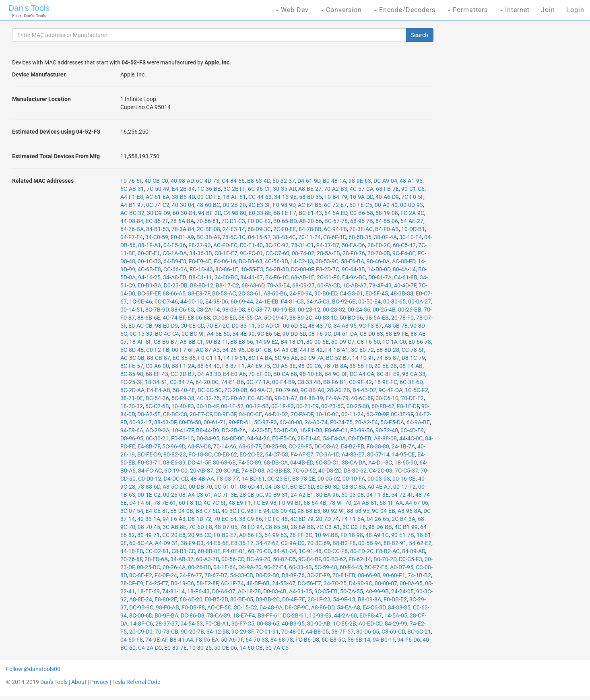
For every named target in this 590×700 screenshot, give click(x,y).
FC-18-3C (200, 454)
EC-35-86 (184, 358)
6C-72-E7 (335, 205)
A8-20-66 (310, 221)
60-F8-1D (190, 503)
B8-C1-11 (200, 277)
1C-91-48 (310, 551)
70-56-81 (208, 221)
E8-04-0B (182, 511)
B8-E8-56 (242, 342)
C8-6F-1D (335, 237)
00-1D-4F (207, 406)
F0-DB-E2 (395, 599)
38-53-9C (327, 261)
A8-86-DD (323, 607)
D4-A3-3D (209, 374)
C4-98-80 (235, 213)
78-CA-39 (219, 615)
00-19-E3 (284, 310)
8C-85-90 (132, 374)
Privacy (99, 682)
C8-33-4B (309, 382)
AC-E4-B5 (310, 205)
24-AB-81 (365, 503)
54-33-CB (241, 575)
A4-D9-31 (167, 543)
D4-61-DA (346, 334)
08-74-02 (303, 253)
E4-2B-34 (183, 189)
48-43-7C (320, 326)
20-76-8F (131, 559)
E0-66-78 (420, 342)
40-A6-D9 (387, 197)
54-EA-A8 (349, 607)
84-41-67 (252, 277)
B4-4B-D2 (364, 390)
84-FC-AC (150, 471)
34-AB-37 (182, 559)
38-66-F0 (361, 366)
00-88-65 (268, 624)
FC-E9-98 (265, 503)
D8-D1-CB (259, 350)
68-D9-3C (259, 229)
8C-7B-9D (157, 310)
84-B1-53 (158, 229)
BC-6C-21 (419, 632)
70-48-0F (292, 632)
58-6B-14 (359, 640)
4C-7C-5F (215, 503)
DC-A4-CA (362, 374)
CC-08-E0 (224, 318)
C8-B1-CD (183, 551)
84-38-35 (399, 607)
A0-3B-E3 (278, 471)
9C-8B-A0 (313, 390)
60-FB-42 (383, 406)
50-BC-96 (351, 318)
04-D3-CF (276, 487)
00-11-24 (353, 414)
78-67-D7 (216, 575)
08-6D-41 (251, 487)
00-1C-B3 (149, 261)
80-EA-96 (327, 495)
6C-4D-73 (208, 181)
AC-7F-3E (225, 495)
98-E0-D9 (166, 326)
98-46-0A (378, 261)
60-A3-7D (207, 559)
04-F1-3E (378, 495)
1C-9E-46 (141, 301)
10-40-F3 (183, 406)
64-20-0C (207, 382)
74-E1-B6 (232, 382)
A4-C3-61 (200, 495)
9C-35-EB (326, 591)
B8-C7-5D (207, 511)
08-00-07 (386, 583)
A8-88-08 (385, 438)
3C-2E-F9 (319, 575)
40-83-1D (326, 318)
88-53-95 (358, 511)
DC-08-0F (302, 269)
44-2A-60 (346, 615)
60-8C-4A (141, 543)
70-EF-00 (260, 374)
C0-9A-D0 (293, 543)
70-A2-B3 (336, 189)
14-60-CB (251, 648)
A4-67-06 (417, 503)
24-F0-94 (301, 293)
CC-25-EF (278, 479)
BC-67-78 (336, 221)
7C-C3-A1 (328, 527)
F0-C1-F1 (209, 358)
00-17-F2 (404, 487)
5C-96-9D (174, 446)
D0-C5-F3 (411, 559)
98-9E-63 (360, 181)
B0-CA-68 (285, 374)
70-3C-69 (319, 543)
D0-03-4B (275, 591)
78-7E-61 (165, 503)
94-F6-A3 (174, 519)
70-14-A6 (225, 446)
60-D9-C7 (343, 342)
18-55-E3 (252, 269)
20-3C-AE (227, 471)
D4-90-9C (361, 583)
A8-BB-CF (192, 342)
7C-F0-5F (412, 197)
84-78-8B (310, 229)
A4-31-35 (300, 591)
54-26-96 (233, 350)
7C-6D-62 (304, 471)
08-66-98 (369, 575)
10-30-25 (200, 648)
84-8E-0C (233, 438)
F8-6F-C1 (336, 430)
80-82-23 (175, 454)
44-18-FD (132, 551)
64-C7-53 (277, 454)
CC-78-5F (413, 350)
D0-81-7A (380, 277)
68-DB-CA (276, 463)
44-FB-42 (311, 350)
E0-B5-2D (216, 599)
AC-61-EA (158, 197)
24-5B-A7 (284, 583)
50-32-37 (284, 181)
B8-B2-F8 (344, 543)
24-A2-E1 (302, 495)
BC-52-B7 (338, 358)
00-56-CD (233, 559)
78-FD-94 (251, 527)
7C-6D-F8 (200, 527)
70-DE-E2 (412, 398)
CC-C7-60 (277, 253)
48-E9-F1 (240, 503)
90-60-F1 (394, 575)
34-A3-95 (345, 326)
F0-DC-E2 (259, 221)
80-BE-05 (242, 599)
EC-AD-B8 (260, 398)
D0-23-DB (176, 285)
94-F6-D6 (409, 640)
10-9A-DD (361, 197)
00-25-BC (149, 567)
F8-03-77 (228, 479)
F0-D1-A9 (182, 237)
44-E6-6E (217, 543)
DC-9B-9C (141, 607)
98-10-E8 (311, 374)
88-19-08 (387, 213)
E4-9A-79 (337, 398)
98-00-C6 (310, 366)
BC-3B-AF (208, 237)
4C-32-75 (208, 398)
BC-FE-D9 (149, 454)
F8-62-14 (360, 559)
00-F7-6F (183, 350)
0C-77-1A (258, 382)
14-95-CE (403, 454)
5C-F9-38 (183, 398)
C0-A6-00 (157, 366)
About (79, 682)
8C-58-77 (259, 310)
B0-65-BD (285, 221)
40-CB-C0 (156, 181)
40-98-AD (182, 181)
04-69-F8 (132, 640)
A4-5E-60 (218, 334)
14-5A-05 (396, 615)
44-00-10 (192, 301)
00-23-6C (333, 406)
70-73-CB (167, 632)
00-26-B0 (199, 567)
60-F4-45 (351, 567)
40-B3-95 (293, 624)
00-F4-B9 (284, 382)
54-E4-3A (334, 438)
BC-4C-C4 (167, 334)
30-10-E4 (411, 237)
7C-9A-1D (328, 454)
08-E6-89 (174, 463)
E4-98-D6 (217, 301)
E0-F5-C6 (284, 438)
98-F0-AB (167, 607)
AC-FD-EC (225, 245)
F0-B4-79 (336, 197)
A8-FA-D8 (199, 446)
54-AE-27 (412, 221)
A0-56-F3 (251, 535)
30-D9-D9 (159, 213)
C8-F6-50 (368, 342)
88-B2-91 (395, 543)
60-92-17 (140, 422)
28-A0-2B (338, 390)
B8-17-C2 (227, 285)
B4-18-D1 (292, 342)
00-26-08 (174, 495)
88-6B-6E (149, 318)
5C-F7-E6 (376, 567)
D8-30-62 (355, 471)
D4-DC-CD (176, 479)
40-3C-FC (233, 511)
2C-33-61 (250, 293)
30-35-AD (284, 189)
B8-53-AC (224, 293)
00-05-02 (329, 479)
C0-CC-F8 (336, 551)
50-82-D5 (284, 559)
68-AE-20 (191, 599)
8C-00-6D (141, 615)
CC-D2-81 (157, 551)
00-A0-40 (386, 205)
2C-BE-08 (208, 229)
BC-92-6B (344, 301)
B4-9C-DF (336, 374)
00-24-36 (359, 310)
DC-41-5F (199, 463)
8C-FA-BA (260, 358)
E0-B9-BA (150, 285)
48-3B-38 (402, 293)
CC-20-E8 (174, 535)
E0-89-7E (175, 648)
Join (548, 10)
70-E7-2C (218, 326)
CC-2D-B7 (183, 374)
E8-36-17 (242, 543)
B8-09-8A (369, 599)
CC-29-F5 (300, 446)
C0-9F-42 (360, 382)
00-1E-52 (232, 406)
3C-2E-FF (234, 189)
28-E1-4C (309, 438)
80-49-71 (149, 535)
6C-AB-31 (132, 189)
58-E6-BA (353, 261)
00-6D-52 (294, 326)
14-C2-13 (302, 261)
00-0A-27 (420, 301)
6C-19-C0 (176, 471)
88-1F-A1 (150, 245)
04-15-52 (259, 237)
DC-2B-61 (295, 615)
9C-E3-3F (259, 205)
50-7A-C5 (277, 648)
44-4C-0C (411, 438)
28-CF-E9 (132, 583)
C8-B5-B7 (166, 342)
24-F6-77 (191, 575)
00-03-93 (379, 479)
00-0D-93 (412, 205)
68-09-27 (303, 285)
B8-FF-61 (269, 615)
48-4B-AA (202, 479)
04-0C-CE (250, 414)
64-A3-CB (286, 350)
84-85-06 (387, 221)
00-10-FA (354, 479)
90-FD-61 (240, 422)
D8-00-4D (284, 511)
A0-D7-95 (402, 567)
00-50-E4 (369, 301)
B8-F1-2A (183, 366)
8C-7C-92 (277, 245)
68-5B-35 (360, 237)
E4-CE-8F (157, 511)
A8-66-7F (250, 446)
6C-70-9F (377, 414)
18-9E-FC (386, 382)
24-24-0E (402, 591)
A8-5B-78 (396, 326)
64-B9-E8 (175, 261)
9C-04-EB (384, 511)
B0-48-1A (334, 181)
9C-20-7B (192, 632)
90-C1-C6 (413, 189)
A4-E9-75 (259, 366)
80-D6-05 (368, 632)
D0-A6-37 (224, 591)
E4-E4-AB (159, 390)
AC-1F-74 (232, 583)
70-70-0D (379, 253)
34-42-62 (267, 543)
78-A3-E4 (278, 285)
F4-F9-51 (235, 358)
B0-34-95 (208, 438)
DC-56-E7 (309, 583)
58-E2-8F (207, 583)
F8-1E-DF (408, 406)
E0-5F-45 (377, 293)
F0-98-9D (284, 205)
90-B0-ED (326, 293)
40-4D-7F (405, 285)
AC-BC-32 (132, 213)
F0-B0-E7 (225, 535)
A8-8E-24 (141, 599)
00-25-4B (384, 310)
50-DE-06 (226, 648)
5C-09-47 (275, 318)
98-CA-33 (414, 374)
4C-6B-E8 (149, 269)
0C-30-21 (157, 438)
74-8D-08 (253, 471)
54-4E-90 (243, 334)
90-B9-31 (277, 495)
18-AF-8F (140, 342)
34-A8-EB (175, 277)
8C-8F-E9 (388, 374)
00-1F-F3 (283, 406)
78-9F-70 (340, 503)
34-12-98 (218, 632)
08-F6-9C (320, 334)
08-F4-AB (411, 366)
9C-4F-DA (391, 390)
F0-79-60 (287, 390)
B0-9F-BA (166, 615)
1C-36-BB (209, 189)
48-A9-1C (377, 535)
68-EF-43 (157, 374)
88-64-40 (208, 366)
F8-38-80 (378, 446)
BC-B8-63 (251, 261)
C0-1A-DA (175, 253)
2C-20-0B (236, 390)
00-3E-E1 (149, 253)
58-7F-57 (342, 632)
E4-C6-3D (374, 607)
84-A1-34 (285, 551)
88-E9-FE (397, 334)
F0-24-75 (341, 422)
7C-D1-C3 (233, 221)
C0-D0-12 (150, 479)
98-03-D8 (234, 310)
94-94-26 (258, 438)
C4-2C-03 (381, 471)
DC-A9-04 (385, 181)
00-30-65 (394, 301)
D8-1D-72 (200, 519)
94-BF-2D (209, 213)
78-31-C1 (302, 245)
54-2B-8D (277, 269)
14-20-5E (260, 430)
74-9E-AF (156, 640)
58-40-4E (184, 390)
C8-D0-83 (371, 334)
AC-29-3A (158, 430)
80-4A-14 (404, 269)
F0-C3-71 (149, 463)
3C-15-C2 (245, 607)
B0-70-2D (385, 559)
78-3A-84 (183, 229)
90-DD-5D (294, 334)
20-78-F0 (402, 318)
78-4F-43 (380, 285)
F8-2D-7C (328, 269)
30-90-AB (319, 624)
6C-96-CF (259, 189)
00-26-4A (174, 567)
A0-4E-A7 (379, 487)
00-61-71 (215, 422)
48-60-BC (208, 205)
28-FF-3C (301, 535)
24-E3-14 (234, 229)
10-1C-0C (327, 414)
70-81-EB (344, 575)
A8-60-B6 (275, 293)
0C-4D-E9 (412, 430)
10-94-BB (326, 535)
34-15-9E (285, 197)
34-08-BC (226, 277)
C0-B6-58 (361, 213)
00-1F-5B (257, 406)
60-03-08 (353, 495)
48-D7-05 (226, 527)
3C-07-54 (132, 511)
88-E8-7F (199, 293)
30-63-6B (224, 463)
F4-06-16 (225, 261)
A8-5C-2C (174, 487)
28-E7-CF (201, 414)
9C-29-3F (242, 632)
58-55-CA (250, 318)
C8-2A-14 (208, 310)
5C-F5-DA (392, 422)
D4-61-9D (309, 181)
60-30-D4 (184, 213)
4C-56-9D (276, 261)
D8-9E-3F (225, 414)
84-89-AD (414, 551)
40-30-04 (183, 205)
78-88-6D (149, 487)
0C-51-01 (226, 487)
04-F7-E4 (132, 237)
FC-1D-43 (201, 269)
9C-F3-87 (370, 326)
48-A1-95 (411, 181)
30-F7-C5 (243, 624)
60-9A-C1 (262, 390)
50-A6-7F (232, 640)
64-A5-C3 (318, 301)
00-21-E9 (307, 406)
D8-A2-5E (149, 414)
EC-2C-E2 (251, 454)
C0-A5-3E (284, 366)
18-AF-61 (234, 197)
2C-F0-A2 (234, 398)
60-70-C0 (259, 551)
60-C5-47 (404, 245)
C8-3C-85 (353, 487)
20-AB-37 (202, 471)
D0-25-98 (275, 446)
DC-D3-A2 (326, 446)
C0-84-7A (182, 382)
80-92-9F (334, 511)
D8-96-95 (132, 438)
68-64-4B (315, 503)
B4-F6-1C (277, 277)
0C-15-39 (141, 334)
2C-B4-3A (403, 519)
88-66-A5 (174, 293)
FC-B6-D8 (307, 640)
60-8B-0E (209, 551)
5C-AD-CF (269, 326)
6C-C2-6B (157, 406)
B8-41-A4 (182, 640)
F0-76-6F (131, 181)
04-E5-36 (175, 245)
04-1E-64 (225, 567)
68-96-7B (362, 221)
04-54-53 (192, 624)
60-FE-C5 (361, 205)
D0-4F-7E (294, 599)
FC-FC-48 (276, 519)
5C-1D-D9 (285, 430)
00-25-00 (358, 406)
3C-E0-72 (362, 350)
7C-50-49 (158, 189)
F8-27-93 (200, 245)
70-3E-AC (361, 229)
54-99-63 (276, 535)
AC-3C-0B (132, 358)
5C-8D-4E (132, 350)
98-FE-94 (258, 511)
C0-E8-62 (226, 454)
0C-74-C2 (158, 205)
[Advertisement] (506, 153)
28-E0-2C (379, 245)
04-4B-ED (302, 463)
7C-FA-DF (302, 414)
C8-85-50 (277, 527)
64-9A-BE (418, 422)
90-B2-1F (217, 342)
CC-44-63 (260, 197)
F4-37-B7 (328, 245)
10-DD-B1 (413, 229)
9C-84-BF (309, 559)
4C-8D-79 (302, 519)
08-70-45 (149, 527)
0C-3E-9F (402, 414)
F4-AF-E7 (302, 454)
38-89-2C (301, 318)
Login (575, 10)
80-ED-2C (362, 551)
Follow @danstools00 (33, 669)
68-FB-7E (387, 189)
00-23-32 (334, 310)
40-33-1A (149, 519)
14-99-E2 (267, 342)
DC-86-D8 (193, 615)
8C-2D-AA (132, 390)
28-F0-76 (354, 253)
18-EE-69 (149, 591)
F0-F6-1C (183, 438)
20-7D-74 (327, 519)
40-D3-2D (330, 471)
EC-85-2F (157, 221)
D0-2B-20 (234, 205)
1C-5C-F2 (417, 390)
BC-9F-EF (149, 293)
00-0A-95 (411, 583)
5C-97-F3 (265, 422)
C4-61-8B (406, 277)
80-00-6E (318, 342)
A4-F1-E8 (132, 197)
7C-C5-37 (406, 471)
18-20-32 (132, 406)
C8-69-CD (393, 632)
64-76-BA (132, 229)
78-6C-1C (234, 237)
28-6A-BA (182, 221)
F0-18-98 (352, 535)
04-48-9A (271, 607)
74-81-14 (173, 591)
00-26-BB (410, 310)
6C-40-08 (291, 422)
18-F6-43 (198, 591)
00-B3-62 (335, 559)
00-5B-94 (370, 543)
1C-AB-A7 (355, 285)
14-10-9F (363, 358)
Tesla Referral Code (136, 682)
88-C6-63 (183, 310)
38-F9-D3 (192, 543)
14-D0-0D (379, 269)
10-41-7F (183, 430)
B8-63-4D (259, 181)
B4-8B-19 (312, 398)
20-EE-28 (386, 366)
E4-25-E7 (157, 583)
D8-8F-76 (293, 575)
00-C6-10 (387, 398)
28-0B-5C (251, 495)
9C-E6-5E (269, 334)
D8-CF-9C (297, 607)
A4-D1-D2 (276, 414)
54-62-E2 (420, 543)
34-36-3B (201, 253)
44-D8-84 (132, 221)
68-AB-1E (303, 277)
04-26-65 (378, 519)
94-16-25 (149, 277)
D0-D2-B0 (267, 575)
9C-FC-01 (252, 253)
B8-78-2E (304, 479)
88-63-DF (165, 422)
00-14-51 (132, 310)
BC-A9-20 (259, 559)
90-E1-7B (403, 535)
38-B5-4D (183, 197)
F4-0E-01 (234, 551)
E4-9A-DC (354, 277)
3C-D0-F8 (354, 527)
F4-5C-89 (250, 463)
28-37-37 (167, 624)
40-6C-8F (362, 398)
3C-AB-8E (174, 527)
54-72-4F (402, 495)
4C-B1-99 (406, 527)
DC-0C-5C (210, 390)
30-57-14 (378, 454)
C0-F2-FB (158, 350)
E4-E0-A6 (234, 374)
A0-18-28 (249, 591)
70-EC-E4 (225, 519)
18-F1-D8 (311, 430)
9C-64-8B (353, 269)
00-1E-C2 (149, 495)
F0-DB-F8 (193, 607)
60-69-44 (242, 301)
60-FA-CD (329, 285)
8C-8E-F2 (141, 575)
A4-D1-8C (380, 463)
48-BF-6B (258, 583)
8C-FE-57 (132, 366)
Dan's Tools (29, 8)
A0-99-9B (377, 591)
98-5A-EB (377, 318)
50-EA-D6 (353, 245)
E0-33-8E (260, 213)
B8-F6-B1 (335, 382)
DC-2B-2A (234, 430)
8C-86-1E (227, 269)
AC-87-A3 (208, 350)
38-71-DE (132, 398)
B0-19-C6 (182, 583)
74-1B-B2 (419, 575)
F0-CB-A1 (217, 624)
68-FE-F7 (285, 213)
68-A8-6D (253, 285)
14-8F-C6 (141, 624)
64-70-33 (257, 640)
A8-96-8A (409, 511)
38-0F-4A (385, 237)
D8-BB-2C (268, 599)
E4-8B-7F (149, 446)
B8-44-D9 (208, 430)
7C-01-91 (267, 632)
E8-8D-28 (388, 350)
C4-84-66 (233, 181)
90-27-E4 (275, 567)
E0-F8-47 (371, 615)
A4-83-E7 (353, 454)
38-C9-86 (251, 519)
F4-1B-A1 (337, 350)
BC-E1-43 (310, 213)
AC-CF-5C (219, 607)
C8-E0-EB (360, 438)
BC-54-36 (157, 398)
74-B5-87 (388, 358)
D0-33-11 (243, 326)
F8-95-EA (207, 640)
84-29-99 (396, 624)
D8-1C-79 (413, 358)
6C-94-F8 (335, 229)
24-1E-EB (267, 301)
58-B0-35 (310, 197)
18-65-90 (406, 463)
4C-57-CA (362, 189)
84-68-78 (282, 640)
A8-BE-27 (310, 189)
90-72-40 (387, 430)
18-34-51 (156, 382)
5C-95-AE (286, 358)
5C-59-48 (326, 567)
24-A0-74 (316, 422)
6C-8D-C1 (327, 463)
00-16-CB (404, 479)
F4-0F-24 (166, 575)
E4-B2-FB (353, 446)
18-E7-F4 (244, 615)
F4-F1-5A (353, 519)
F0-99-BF (290, 503)
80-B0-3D (328, 487)
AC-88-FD (404, 261)
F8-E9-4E (200, 261)
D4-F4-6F (140, 503)
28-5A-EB (328, 253)
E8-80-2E (166, 599)
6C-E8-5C (333, 640)
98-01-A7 (286, 398)
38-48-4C (284, 237)
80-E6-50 (190, 422)
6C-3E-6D (411, 382)
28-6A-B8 (302, 527)
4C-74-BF (174, 318)
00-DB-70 (200, 487)
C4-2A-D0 (150, 648)
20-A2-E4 (366, 422)
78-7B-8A (335, 366)
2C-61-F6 (328, 277)
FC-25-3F (131, 382)
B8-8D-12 (202, 285)
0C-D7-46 (166, 301)
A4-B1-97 (132, 205)
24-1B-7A (403, 446)
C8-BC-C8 (175, 414)
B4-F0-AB (387, 229)
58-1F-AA (391, 503)
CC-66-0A (175, 269)
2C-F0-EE (285, 229)
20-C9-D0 (141, 632)
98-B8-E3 (309, 511)
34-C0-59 (157, 237)
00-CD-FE (209, 197)
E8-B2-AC (388, 551)
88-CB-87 (159, 358)
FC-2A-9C (412, 213)
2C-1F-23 (319, 599)
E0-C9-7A (312, 358)
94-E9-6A (132, 430)
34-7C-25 (335, 583)
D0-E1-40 (251, 245)
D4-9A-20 (250, 567)
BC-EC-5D (302, 487)
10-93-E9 (320, 615)
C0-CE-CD (192, 326)
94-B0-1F (384, 640)
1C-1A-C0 (394, 342)
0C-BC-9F (193, 334)
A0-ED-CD (370, 624)
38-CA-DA (354, 463)
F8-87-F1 (233, 366)
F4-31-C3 (292, 301)
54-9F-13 (344, 599)
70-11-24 (309, 237)
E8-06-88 (199, 318)
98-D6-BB (380, 527)
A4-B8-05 (317, 632)
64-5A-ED (336, 213)
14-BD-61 (253, 479)
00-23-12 (309, 310)
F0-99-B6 (362, 430)
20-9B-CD (200, 535)
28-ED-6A (156, 559)
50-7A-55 (352, 591)
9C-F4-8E (404, 253)
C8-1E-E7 (226, 253)
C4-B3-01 (351, 293)
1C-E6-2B (345, 624)
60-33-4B (300, 567)
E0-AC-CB (140, 326)
